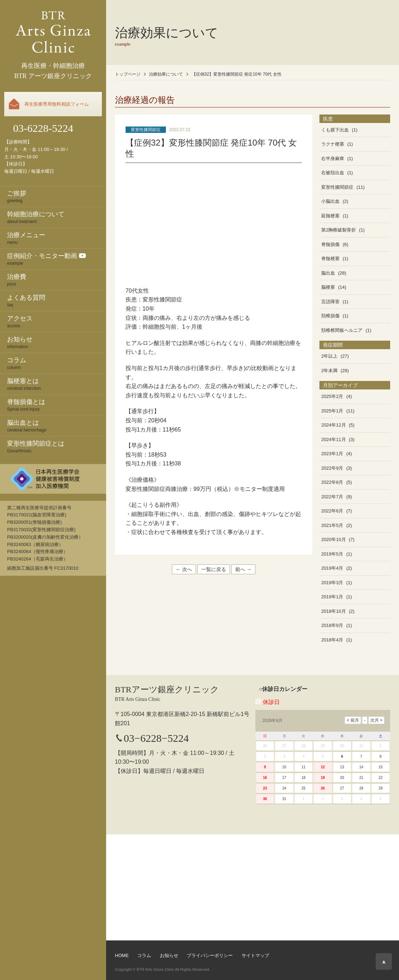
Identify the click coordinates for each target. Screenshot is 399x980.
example (57, 259)
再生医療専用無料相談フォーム (57, 104)
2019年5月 (332, 554)
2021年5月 (332, 525)
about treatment (57, 217)
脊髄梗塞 (330, 259)
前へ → (243, 569)
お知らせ (169, 955)
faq (57, 300)
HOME (122, 955)
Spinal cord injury (57, 405)
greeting (57, 196)
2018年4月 (332, 640)
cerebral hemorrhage (57, 426)
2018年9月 (332, 625)
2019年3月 (332, 583)
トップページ (128, 74)
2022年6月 (332, 511)
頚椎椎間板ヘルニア (342, 330)
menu (57, 238)
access (57, 321)
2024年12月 (333, 425)
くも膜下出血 (335, 130)
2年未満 (329, 371)
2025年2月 (332, 396)
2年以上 (329, 356)
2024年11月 (333, 439)
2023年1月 (332, 454)
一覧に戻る (214, 569)
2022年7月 (332, 497)
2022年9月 (332, 468)
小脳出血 (330, 201)
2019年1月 (332, 597)
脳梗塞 (328, 287)
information (57, 342)
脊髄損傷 (330, 244)
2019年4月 (332, 568)
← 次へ (184, 569)
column (57, 363)
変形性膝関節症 (146, 130)
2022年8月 (332, 482)
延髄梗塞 (330, 216)
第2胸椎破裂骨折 (339, 230)
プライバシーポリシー (210, 955)
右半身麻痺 (333, 159)
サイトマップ (255, 955)
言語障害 (330, 302)
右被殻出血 (333, 173)
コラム (144, 955)
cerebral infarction (57, 384)
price (57, 280)
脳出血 (328, 273)
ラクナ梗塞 (333, 144)
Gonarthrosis (57, 446)
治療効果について (166, 74)
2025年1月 (332, 411)
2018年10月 (333, 611)
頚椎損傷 (330, 316)
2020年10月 (333, 539)
